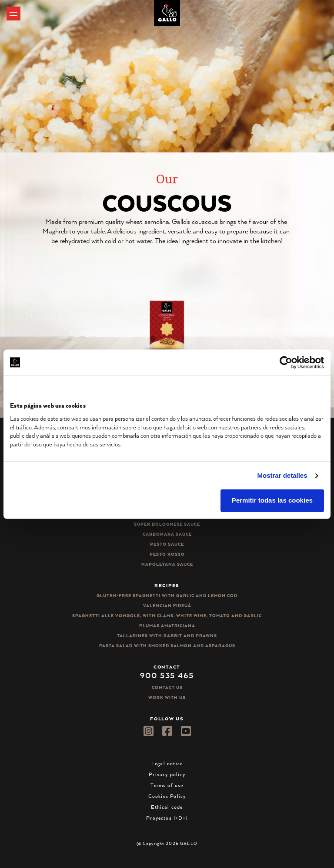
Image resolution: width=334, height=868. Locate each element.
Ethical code (167, 807)
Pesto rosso (167, 554)
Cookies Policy (167, 796)
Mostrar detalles (282, 475)
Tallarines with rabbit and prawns (167, 636)
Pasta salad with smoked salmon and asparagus (167, 646)
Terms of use (167, 785)
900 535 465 (167, 675)
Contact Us (167, 687)
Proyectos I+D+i (167, 818)
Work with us (167, 697)
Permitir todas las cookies (272, 501)
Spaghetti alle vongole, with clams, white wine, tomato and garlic (167, 616)
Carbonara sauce (167, 534)
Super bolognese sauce (167, 524)
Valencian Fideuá (167, 606)
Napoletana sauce (167, 564)
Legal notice (167, 763)
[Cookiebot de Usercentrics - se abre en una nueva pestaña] (286, 362)
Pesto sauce (167, 544)
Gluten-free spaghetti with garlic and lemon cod (167, 596)
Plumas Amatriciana (167, 626)
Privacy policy (167, 774)
